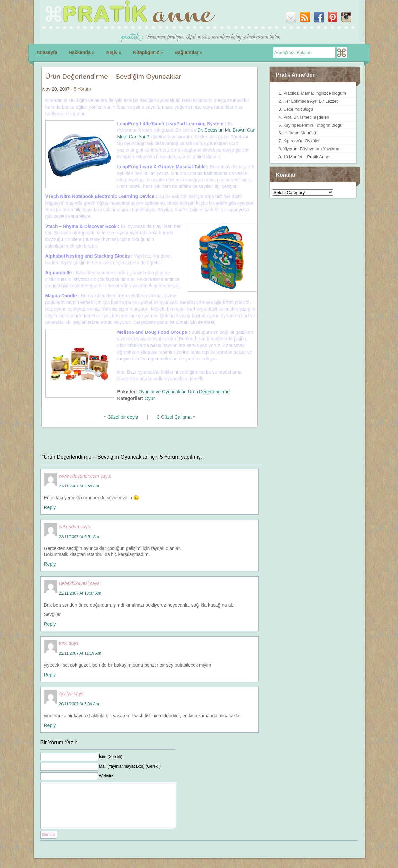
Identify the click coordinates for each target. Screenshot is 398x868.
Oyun (150, 398)
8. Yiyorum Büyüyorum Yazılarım (310, 149)
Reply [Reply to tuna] (50, 675)
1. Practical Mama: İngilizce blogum (312, 93)
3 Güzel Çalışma (174, 417)
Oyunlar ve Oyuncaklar (162, 392)
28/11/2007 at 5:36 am (79, 704)
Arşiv (114, 52)
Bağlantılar (189, 52)
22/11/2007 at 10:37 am (80, 593)
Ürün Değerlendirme (209, 392)
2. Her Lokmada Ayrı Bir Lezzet (308, 101)
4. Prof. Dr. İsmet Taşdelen (304, 117)
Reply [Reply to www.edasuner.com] (50, 507)
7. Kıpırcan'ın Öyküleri (300, 141)
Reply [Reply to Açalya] (50, 725)
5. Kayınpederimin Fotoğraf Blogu (311, 125)
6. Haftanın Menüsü (297, 133)
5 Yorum (82, 89)
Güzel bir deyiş (123, 417)
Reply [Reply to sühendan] (50, 564)
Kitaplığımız (148, 52)
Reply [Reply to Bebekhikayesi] (50, 624)
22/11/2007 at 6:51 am (79, 537)
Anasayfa (47, 52)
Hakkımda (82, 52)
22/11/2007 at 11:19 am (80, 653)
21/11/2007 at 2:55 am (79, 486)
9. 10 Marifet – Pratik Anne (304, 157)
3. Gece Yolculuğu (296, 109)
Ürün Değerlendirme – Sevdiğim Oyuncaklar (113, 76)
